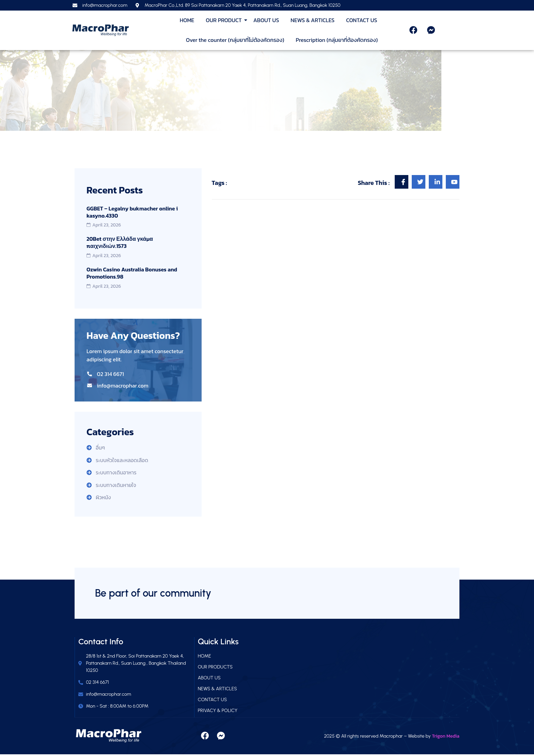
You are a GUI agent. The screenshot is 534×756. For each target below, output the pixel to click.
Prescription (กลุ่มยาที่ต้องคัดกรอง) (337, 40)
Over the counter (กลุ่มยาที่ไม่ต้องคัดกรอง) (235, 40)
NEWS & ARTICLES (312, 20)
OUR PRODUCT (225, 20)
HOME (187, 20)
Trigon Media (446, 737)
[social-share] (402, 182)
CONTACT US (362, 20)
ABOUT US (266, 20)
